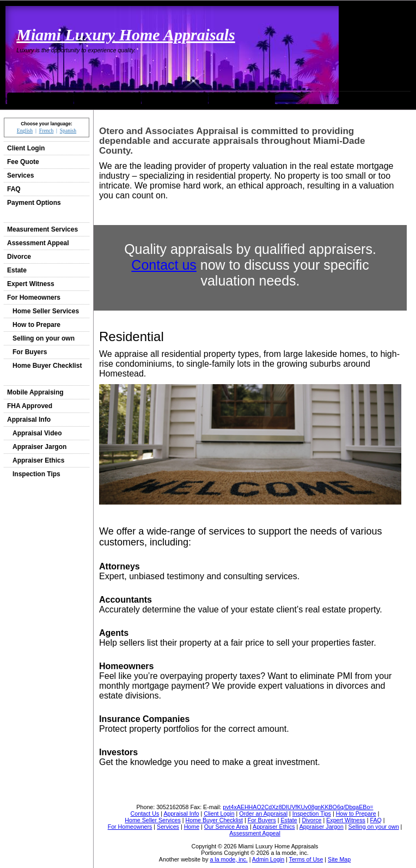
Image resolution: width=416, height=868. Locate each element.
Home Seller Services (46, 311)
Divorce (19, 257)
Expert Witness (31, 284)
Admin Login (268, 859)
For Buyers (30, 352)
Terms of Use (306, 859)
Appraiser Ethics (38, 460)
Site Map (339, 859)
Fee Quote (23, 162)
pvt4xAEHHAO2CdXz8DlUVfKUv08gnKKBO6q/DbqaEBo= (298, 807)
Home (40, 98)
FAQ (14, 189)
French (47, 130)
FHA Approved (30, 406)
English (25, 130)
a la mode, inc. (228, 859)
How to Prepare (36, 325)
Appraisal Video (37, 433)
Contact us (164, 265)
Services (20, 175)
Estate (17, 270)
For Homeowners (34, 298)
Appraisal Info (29, 420)
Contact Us (175, 98)
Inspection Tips (36, 474)
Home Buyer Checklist (47, 366)
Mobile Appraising (35, 392)
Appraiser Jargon (39, 447)
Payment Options (34, 203)
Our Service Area (108, 98)
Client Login (26, 148)
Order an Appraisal (242, 98)
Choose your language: (47, 124)
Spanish (68, 130)
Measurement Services (42, 229)
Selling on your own (44, 338)
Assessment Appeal (38, 243)
